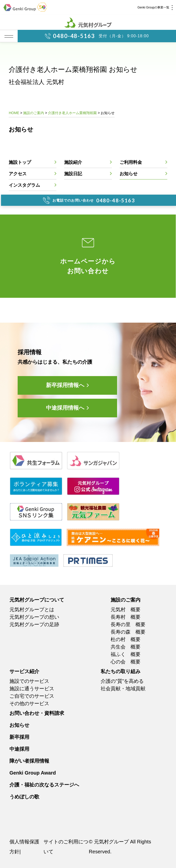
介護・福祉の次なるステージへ (44, 785)
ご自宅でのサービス (32, 696)
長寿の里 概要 (128, 624)
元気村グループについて (37, 600)
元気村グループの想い (34, 617)
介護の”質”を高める (122, 681)
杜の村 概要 (126, 639)
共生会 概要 (126, 647)
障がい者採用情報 (29, 761)
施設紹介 (73, 162)
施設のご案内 (126, 600)
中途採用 (19, 749)
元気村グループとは (32, 609)
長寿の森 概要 (128, 632)
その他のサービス (29, 703)
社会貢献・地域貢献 (123, 689)
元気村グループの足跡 (34, 624)
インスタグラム (24, 185)
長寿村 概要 (126, 617)
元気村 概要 (126, 609)
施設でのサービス (29, 681)
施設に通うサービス (32, 689)
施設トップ (20, 162)
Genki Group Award (33, 773)
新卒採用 (19, 737)
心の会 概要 (126, 662)
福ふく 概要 (126, 654)
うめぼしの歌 (24, 797)
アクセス (18, 174)
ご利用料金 (131, 162)
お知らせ (129, 174)
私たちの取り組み (121, 671)
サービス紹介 (24, 671)
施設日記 (73, 174)
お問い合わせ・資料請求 (37, 713)
